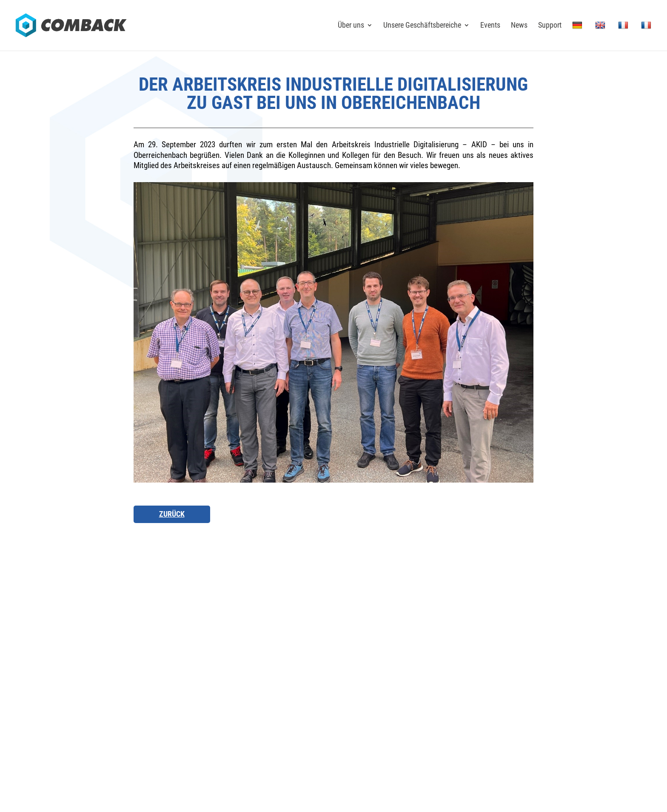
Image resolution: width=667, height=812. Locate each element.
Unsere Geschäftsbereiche (422, 26)
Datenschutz (489, 699)
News (519, 26)
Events (490, 26)
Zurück (172, 514)
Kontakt (297, 643)
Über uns (351, 26)
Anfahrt (204, 643)
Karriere (389, 643)
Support (550, 26)
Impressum (453, 699)
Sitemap (521, 699)
